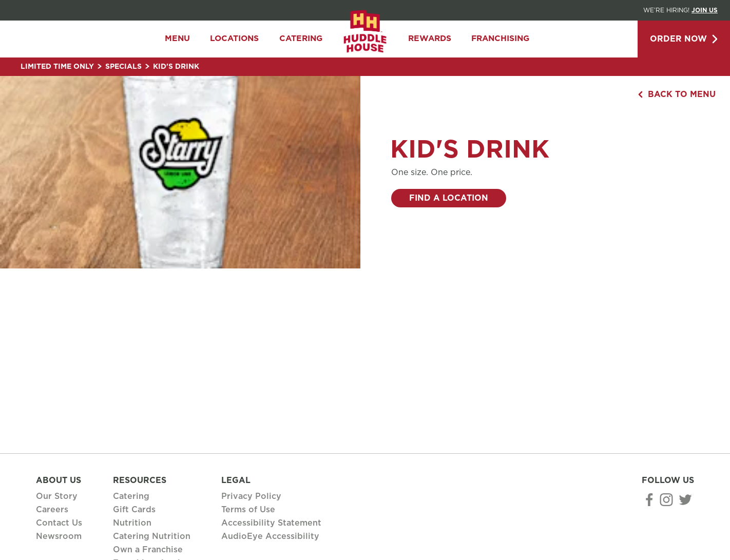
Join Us (705, 10)
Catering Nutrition (152, 536)
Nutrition (132, 523)
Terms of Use (248, 510)
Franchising (500, 39)
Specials (127, 67)
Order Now (684, 39)
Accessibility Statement (271, 523)
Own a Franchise (148, 550)
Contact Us (59, 523)
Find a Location (449, 198)
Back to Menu (677, 94)
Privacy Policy (251, 496)
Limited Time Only (61, 67)
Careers (52, 510)
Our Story (57, 496)
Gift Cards (134, 510)
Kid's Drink (176, 67)
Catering (301, 39)
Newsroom (59, 536)
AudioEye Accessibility (270, 536)
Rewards (430, 39)
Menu (177, 39)
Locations (234, 39)
